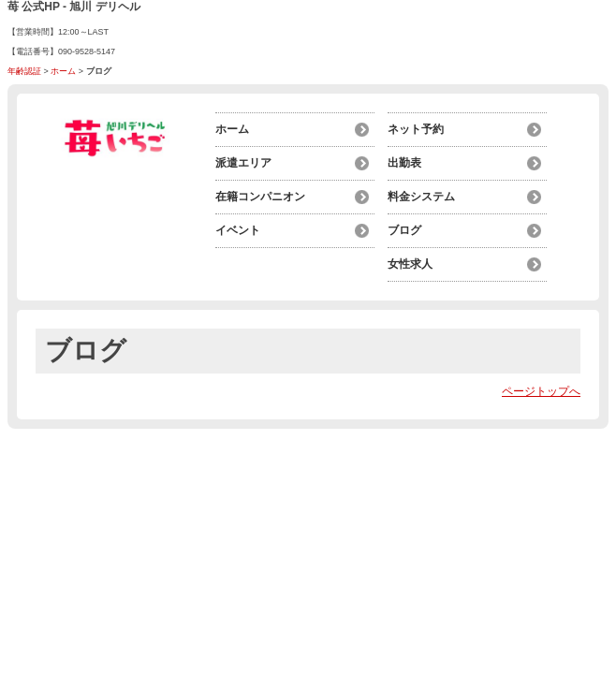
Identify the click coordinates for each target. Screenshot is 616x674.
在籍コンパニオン (260, 197)
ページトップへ (541, 391)
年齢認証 (24, 71)
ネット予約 (416, 129)
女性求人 (410, 264)
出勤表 (404, 163)
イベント (238, 230)
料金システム (421, 197)
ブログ (404, 230)
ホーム (63, 71)
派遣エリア (243, 163)
